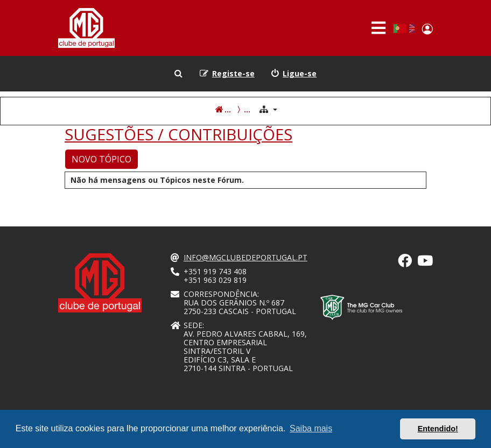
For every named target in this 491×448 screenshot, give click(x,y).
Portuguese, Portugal (400, 29)
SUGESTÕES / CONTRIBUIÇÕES (178, 135)
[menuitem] (294, 74)
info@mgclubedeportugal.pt (245, 258)
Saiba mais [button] (311, 428)
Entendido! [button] (438, 429)
